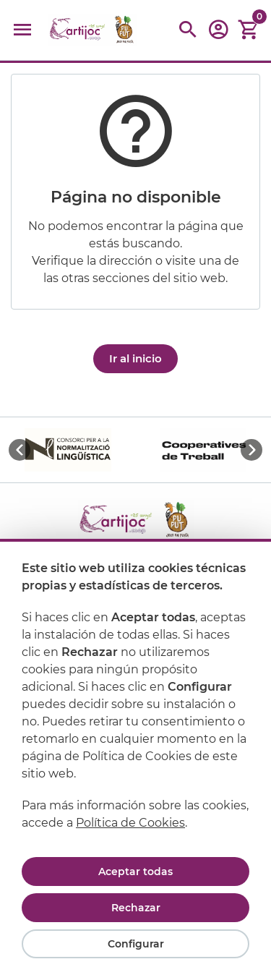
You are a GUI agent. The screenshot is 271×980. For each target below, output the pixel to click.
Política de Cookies (130, 823)
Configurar (136, 944)
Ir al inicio (135, 358)
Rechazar (136, 908)
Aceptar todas (135, 872)
